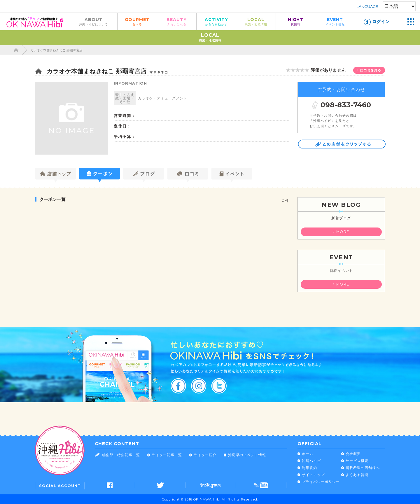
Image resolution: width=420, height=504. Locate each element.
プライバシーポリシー (321, 482)
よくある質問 (357, 475)
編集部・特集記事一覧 (121, 455)
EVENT (335, 21)
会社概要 (353, 454)
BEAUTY (177, 21)
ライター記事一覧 (167, 455)
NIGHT (296, 21)
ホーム (308, 454)
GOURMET (137, 21)
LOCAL (256, 21)
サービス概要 (357, 461)
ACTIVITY (216, 21)
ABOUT (94, 21)
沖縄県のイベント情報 (247, 455)
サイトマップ (313, 475)
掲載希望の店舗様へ (363, 468)
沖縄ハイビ (311, 461)
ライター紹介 (205, 455)
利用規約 (309, 468)
